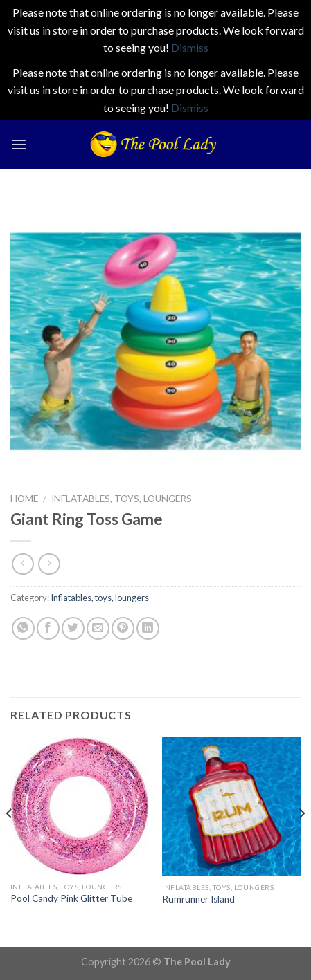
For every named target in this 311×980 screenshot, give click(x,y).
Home (24, 499)
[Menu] (19, 144)
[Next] (301, 841)
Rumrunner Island (198, 899)
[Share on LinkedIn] (148, 628)
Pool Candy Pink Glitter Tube (71, 898)
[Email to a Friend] (98, 628)
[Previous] (10, 841)
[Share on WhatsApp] (23, 628)
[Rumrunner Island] (231, 806)
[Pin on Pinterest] (123, 628)
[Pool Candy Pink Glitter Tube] (80, 806)
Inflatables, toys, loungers (122, 499)
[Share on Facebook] (48, 628)
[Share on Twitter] (73, 628)
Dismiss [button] (190, 47)
